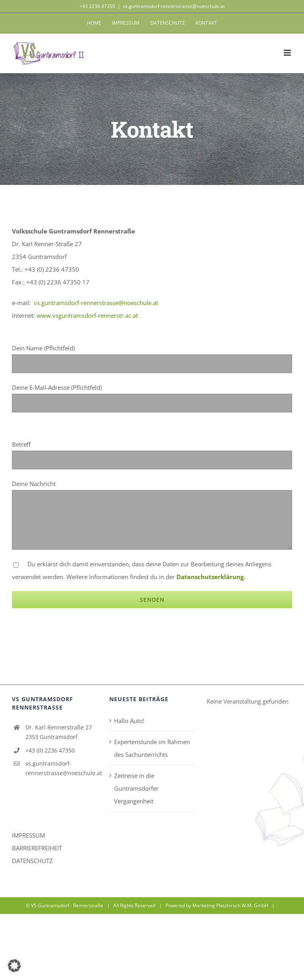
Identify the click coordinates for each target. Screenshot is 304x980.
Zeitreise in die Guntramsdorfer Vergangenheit (136, 788)
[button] (14, 966)
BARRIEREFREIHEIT (37, 848)
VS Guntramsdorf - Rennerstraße (67, 905)
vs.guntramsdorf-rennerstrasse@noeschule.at (174, 6)
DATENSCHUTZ (32, 861)
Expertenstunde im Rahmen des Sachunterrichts (152, 748)
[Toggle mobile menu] (288, 53)
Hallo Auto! (129, 721)
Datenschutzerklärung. (211, 577)
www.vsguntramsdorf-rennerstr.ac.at (87, 315)
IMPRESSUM (28, 835)
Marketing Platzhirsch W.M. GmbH (230, 905)
